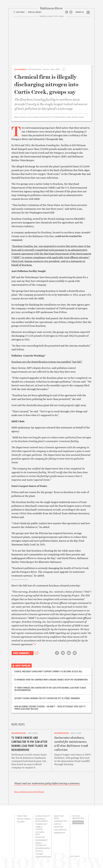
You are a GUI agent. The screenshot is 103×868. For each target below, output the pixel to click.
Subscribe (78, 822)
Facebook (67, 12)
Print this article (75, 655)
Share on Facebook (57, 655)
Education (40, 837)
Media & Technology (41, 844)
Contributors (61, 821)
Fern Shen (36, 69)
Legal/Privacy (61, 830)
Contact (58, 824)
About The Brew (59, 817)
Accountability (43, 816)
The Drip (21, 822)
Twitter (71, 12)
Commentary (41, 824)
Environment (21, 69)
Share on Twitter (63, 655)
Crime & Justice (39, 828)
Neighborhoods (19, 733)
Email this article (69, 655)
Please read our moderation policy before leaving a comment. (47, 783)
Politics (39, 851)
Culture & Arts (40, 833)
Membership (59, 833)
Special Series (24, 819)
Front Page (22, 816)
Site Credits (75, 856)
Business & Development (42, 820)
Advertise (59, 827)
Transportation (43, 857)
